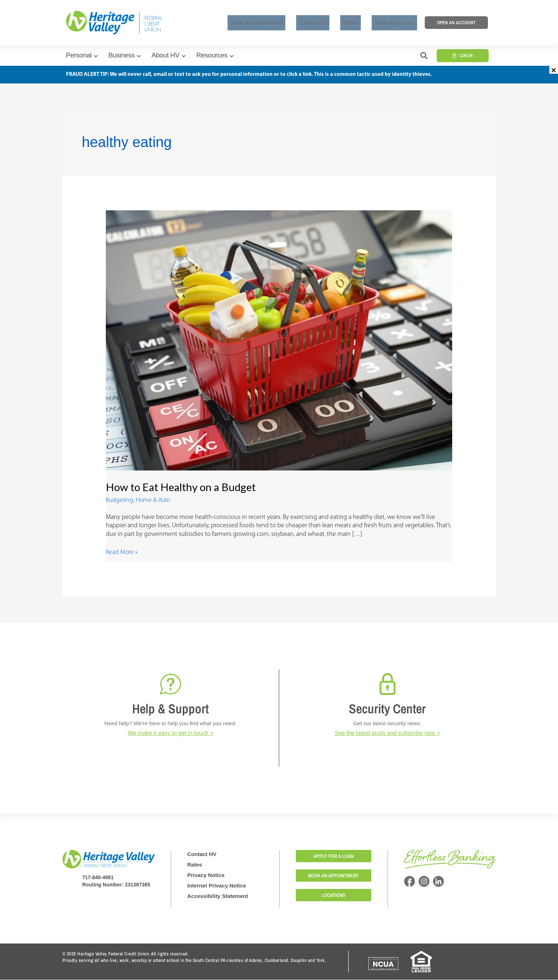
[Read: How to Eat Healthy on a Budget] (279, 340)
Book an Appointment (279, 23)
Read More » (122, 552)
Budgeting (120, 500)
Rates (360, 23)
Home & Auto (155, 500)
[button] (554, 70)
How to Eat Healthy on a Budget (182, 487)
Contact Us (329, 23)
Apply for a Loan (397, 23)
